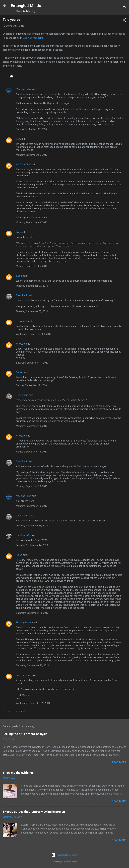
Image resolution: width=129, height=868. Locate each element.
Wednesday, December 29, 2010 (33, 703)
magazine (33, 38)
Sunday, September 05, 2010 (31, 129)
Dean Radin (22, 295)
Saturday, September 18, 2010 (32, 613)
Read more (119, 762)
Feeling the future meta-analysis (25, 734)
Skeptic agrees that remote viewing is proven (34, 812)
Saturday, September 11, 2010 (32, 363)
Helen (19, 555)
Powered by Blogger (65, 855)
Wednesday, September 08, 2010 (34, 334)
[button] (124, 21)
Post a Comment (15, 711)
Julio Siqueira (23, 675)
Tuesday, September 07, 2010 (32, 286)
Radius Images (72, 862)
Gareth (20, 372)
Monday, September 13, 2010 (32, 426)
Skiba (19, 276)
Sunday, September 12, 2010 (31, 385)
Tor (18, 139)
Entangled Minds (26, 6)
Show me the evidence (18, 773)
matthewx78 (23, 535)
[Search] (124, 7)
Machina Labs (24, 89)
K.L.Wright (21, 321)
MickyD (20, 344)
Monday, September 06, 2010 (32, 155)
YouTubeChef (23, 165)
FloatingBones (24, 623)
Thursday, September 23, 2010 (32, 665)
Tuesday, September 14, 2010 (32, 526)
